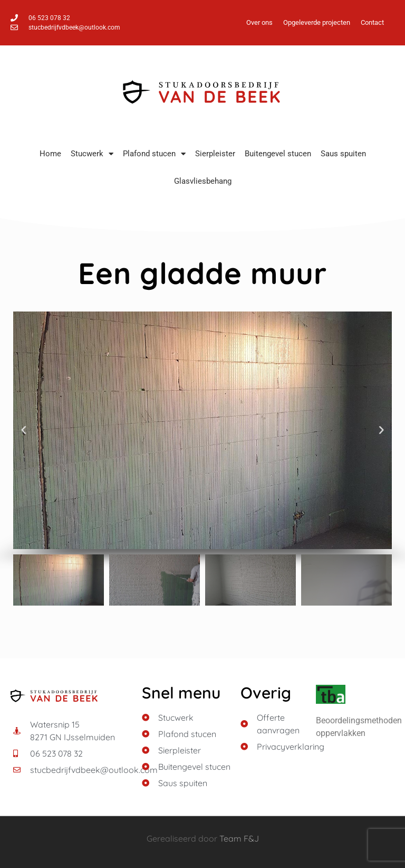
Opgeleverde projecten (317, 22)
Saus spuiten (343, 154)
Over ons (259, 22)
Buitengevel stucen (278, 154)
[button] (24, 430)
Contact (372, 22)
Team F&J (239, 838)
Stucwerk (92, 154)
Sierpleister (215, 154)
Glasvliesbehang (203, 181)
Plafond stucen (154, 154)
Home (50, 154)
